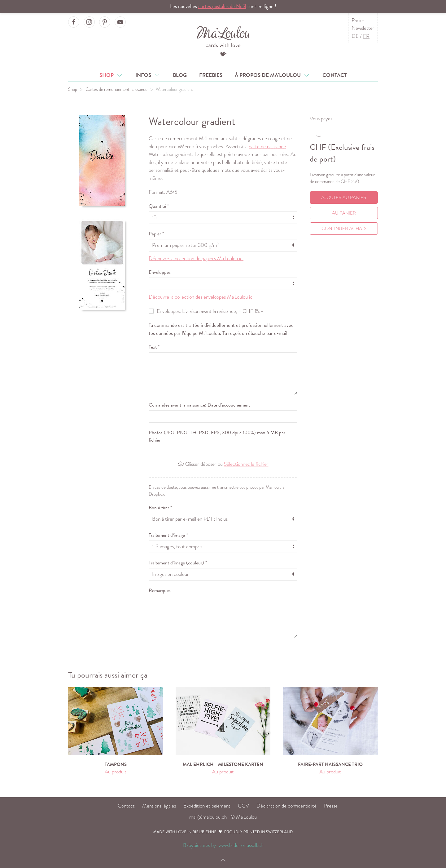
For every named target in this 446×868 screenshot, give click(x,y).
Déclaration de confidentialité (286, 806)
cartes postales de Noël (222, 6)
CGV (243, 806)
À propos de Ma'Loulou (272, 75)
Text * (154, 347)
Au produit (116, 772)
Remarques (160, 590)
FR (366, 36)
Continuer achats (344, 229)
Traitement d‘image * (168, 535)
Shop (111, 75)
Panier (358, 20)
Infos (148, 75)
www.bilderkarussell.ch (241, 845)
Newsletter (363, 28)
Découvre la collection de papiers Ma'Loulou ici (196, 258)
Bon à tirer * (160, 508)
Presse (331, 806)
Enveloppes (160, 272)
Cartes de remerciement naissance (116, 89)
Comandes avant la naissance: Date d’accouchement (199, 405)
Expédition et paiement (207, 806)
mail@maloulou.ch (208, 817)
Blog (180, 75)
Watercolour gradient (175, 89)
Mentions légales (159, 806)
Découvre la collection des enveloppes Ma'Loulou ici (201, 297)
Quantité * (159, 206)
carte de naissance (267, 147)
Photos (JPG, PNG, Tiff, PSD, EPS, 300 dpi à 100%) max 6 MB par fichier (217, 436)
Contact (335, 75)
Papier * (156, 234)
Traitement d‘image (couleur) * (178, 563)
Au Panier (344, 213)
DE (355, 36)
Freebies (211, 75)
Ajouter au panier (344, 198)
